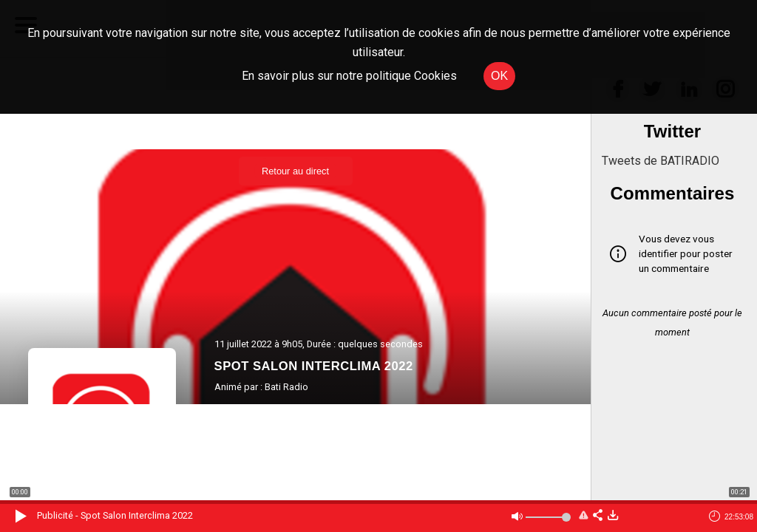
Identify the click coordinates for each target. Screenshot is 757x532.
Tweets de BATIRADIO (661, 161)
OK (499, 76)
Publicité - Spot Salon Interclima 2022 (115, 515)
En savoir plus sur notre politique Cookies (349, 76)
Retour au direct (295, 171)
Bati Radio (286, 387)
